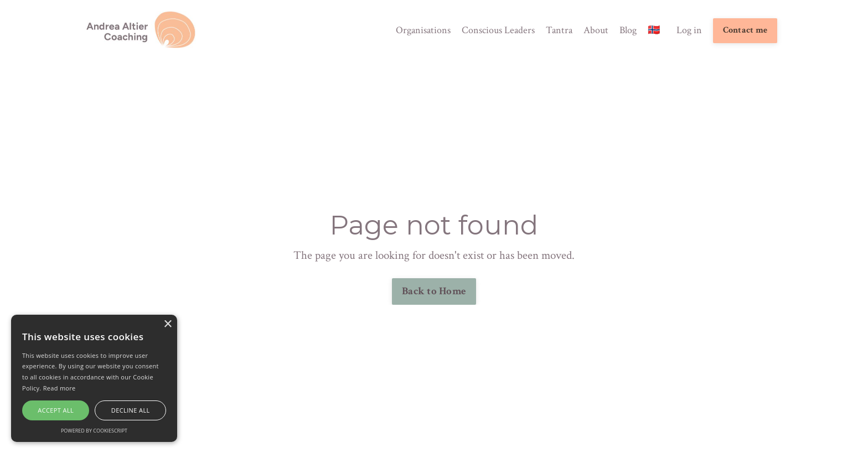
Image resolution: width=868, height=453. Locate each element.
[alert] (94, 378)
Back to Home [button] (434, 291)
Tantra (559, 30)
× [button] (167, 324)
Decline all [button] (131, 410)
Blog (628, 30)
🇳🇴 (654, 30)
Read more (60, 388)
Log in (689, 30)
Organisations (423, 30)
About (596, 30)
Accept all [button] (56, 410)
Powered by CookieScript (94, 431)
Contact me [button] (745, 30)
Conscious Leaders (498, 30)
